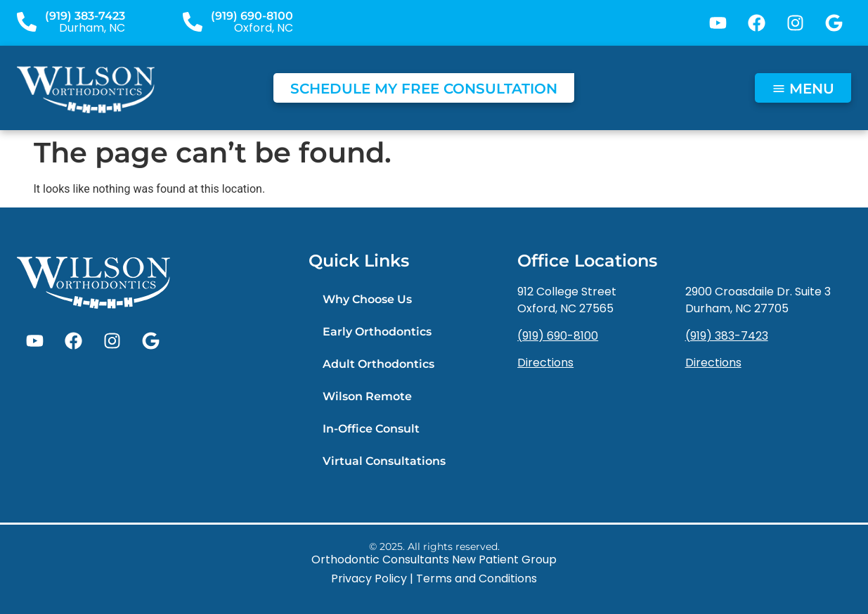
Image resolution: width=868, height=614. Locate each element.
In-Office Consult (371, 429)
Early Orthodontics (377, 332)
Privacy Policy (369, 578)
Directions (545, 363)
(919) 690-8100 (252, 16)
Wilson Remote (367, 396)
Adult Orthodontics (378, 364)
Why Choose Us (367, 299)
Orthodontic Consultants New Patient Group (434, 559)
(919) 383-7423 (85, 16)
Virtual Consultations (384, 461)
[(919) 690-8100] (193, 22)
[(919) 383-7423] (27, 22)
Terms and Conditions (477, 578)
